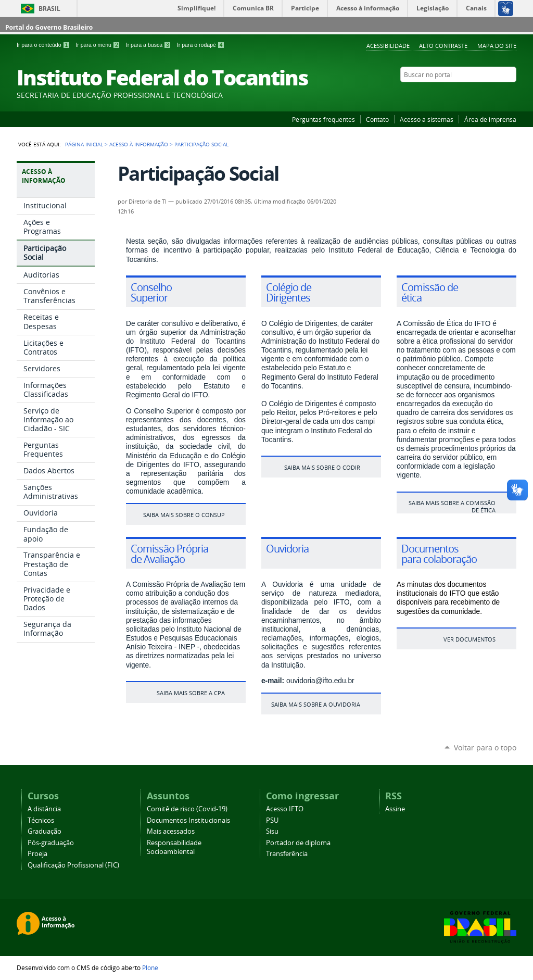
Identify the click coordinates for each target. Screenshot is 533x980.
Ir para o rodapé (201, 45)
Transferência (287, 854)
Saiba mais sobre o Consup (184, 515)
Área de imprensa (490, 119)
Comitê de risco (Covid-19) (187, 809)
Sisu (272, 831)
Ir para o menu (98, 45)
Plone (150, 968)
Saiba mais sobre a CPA (191, 693)
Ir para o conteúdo (44, 45)
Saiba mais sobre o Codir (322, 467)
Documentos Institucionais (188, 820)
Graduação (45, 831)
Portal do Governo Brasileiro (49, 27)
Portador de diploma (298, 843)
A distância (44, 809)
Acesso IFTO (285, 809)
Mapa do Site (497, 46)
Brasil (49, 9)
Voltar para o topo (485, 747)
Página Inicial (84, 144)
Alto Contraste (443, 46)
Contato (377, 119)
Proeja (37, 854)
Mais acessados (171, 831)
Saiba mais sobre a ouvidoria (316, 704)
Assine (395, 809)
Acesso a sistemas (427, 119)
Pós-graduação (51, 843)
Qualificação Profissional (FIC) (73, 865)
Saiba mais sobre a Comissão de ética (452, 506)
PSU (272, 820)
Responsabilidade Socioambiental (174, 847)
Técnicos (41, 820)
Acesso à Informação (139, 144)
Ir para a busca (149, 45)
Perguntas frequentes (323, 119)
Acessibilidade (388, 46)
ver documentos (469, 639)
